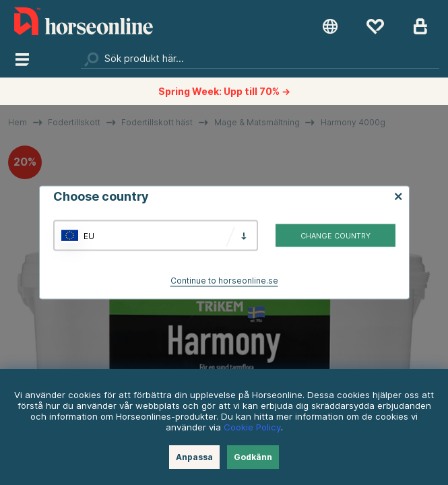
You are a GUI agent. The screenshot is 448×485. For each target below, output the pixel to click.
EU (89, 235)
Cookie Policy (252, 427)
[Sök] (260, 59)
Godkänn (253, 457)
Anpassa (194, 457)
